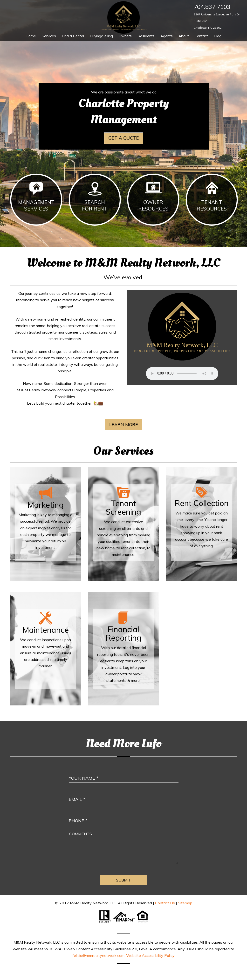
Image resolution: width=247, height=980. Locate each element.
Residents (146, 36)
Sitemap (185, 903)
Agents (167, 36)
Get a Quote (123, 138)
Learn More (124, 424)
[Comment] (124, 847)
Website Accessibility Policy (150, 955)
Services (49, 36)
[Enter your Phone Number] (124, 816)
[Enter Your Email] (124, 795)
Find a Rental (73, 36)
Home (31, 36)
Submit (123, 880)
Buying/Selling (101, 36)
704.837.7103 (212, 7)
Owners (125, 36)
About (184, 36)
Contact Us (165, 903)
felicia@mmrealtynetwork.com (98, 955)
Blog (218, 36)
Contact (201, 36)
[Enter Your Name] (124, 773)
